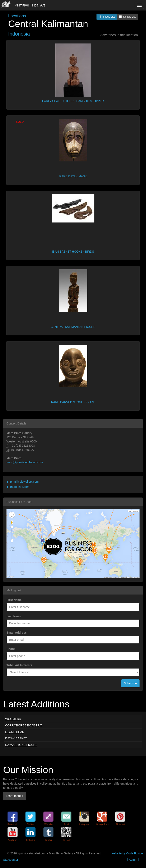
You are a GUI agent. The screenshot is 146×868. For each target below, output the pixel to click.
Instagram (84, 824)
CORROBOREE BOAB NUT (24, 725)
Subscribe (130, 683)
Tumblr (48, 840)
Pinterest (120, 824)
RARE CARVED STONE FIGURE (73, 402)
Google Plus (102, 824)
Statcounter (11, 860)
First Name (14, 600)
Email (66, 824)
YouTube (12, 840)
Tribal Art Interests (19, 665)
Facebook (13, 824)
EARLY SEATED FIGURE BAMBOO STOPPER (73, 101)
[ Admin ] (133, 860)
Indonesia (19, 34)
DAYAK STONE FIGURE (21, 745)
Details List (127, 17)
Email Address (17, 633)
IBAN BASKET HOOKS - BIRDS (73, 252)
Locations (17, 16)
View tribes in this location (119, 35)
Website (48, 824)
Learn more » (15, 796)
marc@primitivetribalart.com (25, 462)
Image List (107, 17)
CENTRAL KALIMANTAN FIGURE (73, 327)
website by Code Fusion (127, 853)
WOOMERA (13, 719)
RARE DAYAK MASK (73, 176)
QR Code (66, 840)
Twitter (30, 824)
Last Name (14, 616)
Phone (11, 649)
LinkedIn (30, 840)
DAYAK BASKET (16, 738)
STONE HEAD (15, 732)
